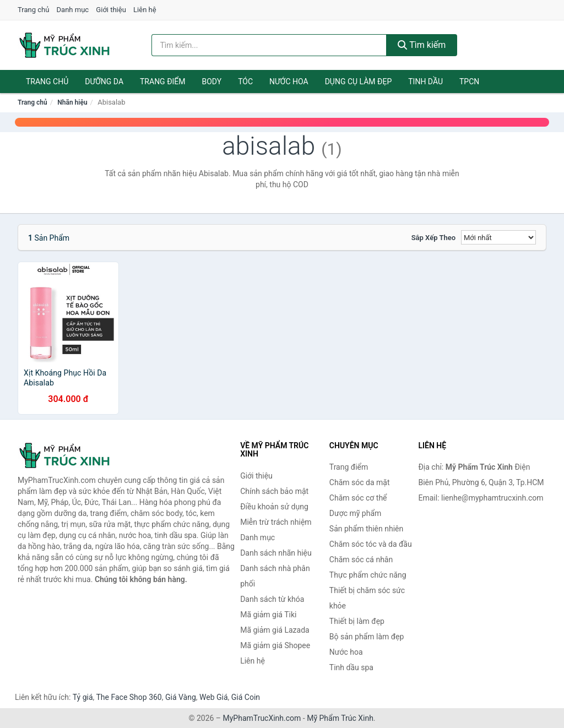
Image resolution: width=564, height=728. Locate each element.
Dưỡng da (104, 82)
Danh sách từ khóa (272, 599)
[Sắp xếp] (498, 237)
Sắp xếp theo (433, 238)
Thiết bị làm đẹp (357, 621)
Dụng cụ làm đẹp (359, 82)
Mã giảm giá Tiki (268, 615)
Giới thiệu (111, 10)
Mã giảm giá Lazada (275, 630)
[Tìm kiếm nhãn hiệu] (269, 45)
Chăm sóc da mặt (360, 482)
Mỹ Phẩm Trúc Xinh (340, 718)
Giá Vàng (181, 697)
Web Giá (214, 697)
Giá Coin (246, 697)
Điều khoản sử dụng (274, 507)
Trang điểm (163, 82)
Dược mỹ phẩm (356, 513)
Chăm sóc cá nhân (361, 559)
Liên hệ (145, 10)
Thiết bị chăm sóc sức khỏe (367, 598)
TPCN (469, 82)
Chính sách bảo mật (274, 491)
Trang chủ (33, 10)
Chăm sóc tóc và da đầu (371, 544)
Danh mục (73, 10)
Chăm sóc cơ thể (358, 498)
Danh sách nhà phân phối (275, 576)
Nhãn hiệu (72, 102)
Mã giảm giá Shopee (275, 645)
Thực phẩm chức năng (368, 575)
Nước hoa (289, 82)
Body (212, 82)
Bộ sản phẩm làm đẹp (367, 637)
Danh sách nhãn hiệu (276, 553)
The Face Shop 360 (129, 697)
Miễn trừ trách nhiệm (276, 522)
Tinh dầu (425, 82)
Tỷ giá (83, 697)
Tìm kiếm (422, 45)
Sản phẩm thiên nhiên (366, 529)
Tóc (245, 82)
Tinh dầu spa (351, 667)
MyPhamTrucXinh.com (262, 718)
